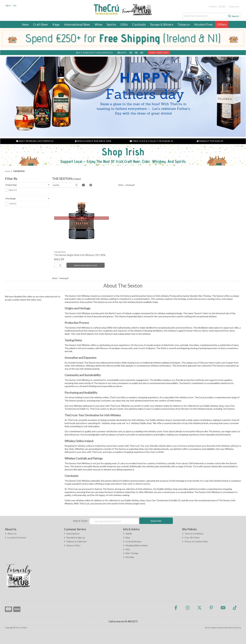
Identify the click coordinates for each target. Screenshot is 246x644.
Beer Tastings (131, 553)
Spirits (111, 24)
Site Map (129, 557)
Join (15, 5)
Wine (98, 24)
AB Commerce (235, 628)
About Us (11, 534)
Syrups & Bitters (162, 24)
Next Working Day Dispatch (35, 141)
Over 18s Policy (191, 538)
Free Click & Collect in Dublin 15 (151, 141)
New (25, 24)
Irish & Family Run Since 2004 (93, 141)
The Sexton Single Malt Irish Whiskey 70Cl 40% (80, 255)
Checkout (234, 6)
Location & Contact (16, 538)
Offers (222, 24)
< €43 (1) (13, 203)
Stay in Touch (80, 521)
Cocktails (139, 24)
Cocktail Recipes (132, 542)
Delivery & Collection (75, 542)
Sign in (8, 5)
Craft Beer (41, 24)
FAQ (126, 549)
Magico (214, 628)
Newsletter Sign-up (74, 538)
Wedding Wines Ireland (135, 545)
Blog (126, 538)
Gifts (124, 24)
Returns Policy (72, 545)
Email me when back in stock (86, 265)
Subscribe (156, 521)
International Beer (77, 24)
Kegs (56, 24)
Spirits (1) (13, 190)
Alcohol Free (203, 24)
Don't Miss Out (159, 53)
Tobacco (184, 24)
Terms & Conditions (193, 534)
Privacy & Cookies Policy (195, 542)
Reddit (128, 534)
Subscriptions (72, 534)
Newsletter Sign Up (210, 141)
